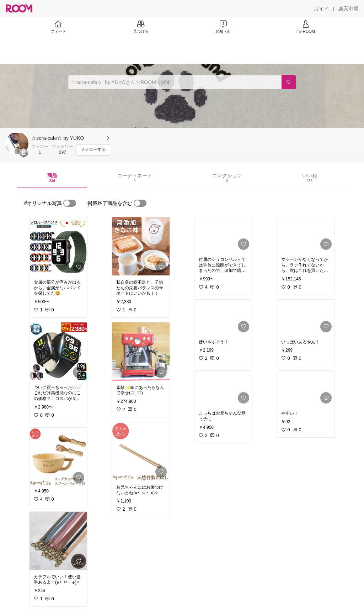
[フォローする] (93, 150)
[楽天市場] (348, 9)
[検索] (289, 82)
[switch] (70, 203)
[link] (58, 246)
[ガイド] (321, 9)
